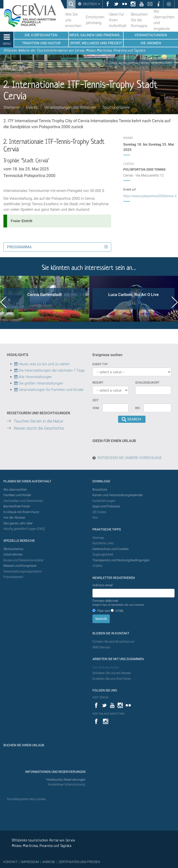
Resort (98, 383)
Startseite (12, 107)
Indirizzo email (102, 585)
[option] (44, 299)
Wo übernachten (15, 490)
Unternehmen (13, 554)
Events (32, 107)
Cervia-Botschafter (106, 668)
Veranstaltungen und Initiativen (70, 107)
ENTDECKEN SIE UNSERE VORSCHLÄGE (130, 458)
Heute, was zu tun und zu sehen (42, 364)
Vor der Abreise (14, 518)
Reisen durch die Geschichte (39, 428)
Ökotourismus (13, 549)
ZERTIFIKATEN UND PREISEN (79, 862)
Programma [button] (19, 247)
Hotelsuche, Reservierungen (66, 780)
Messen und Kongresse (20, 566)
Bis (138, 408)
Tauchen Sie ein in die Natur (39, 421)
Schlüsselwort (147, 383)
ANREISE (49, 862)
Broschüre (100, 490)
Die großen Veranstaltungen (40, 383)
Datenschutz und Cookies (111, 549)
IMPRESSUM (30, 862)
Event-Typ (100, 364)
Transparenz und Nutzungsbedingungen (121, 560)
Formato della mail (119, 603)
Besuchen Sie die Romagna (139, 20)
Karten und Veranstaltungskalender (118, 495)
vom (96, 408)
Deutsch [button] (91, 4)
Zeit (96, 400)
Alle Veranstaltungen (33, 377)
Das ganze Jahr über (18, 523)
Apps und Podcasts (106, 506)
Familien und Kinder (17, 495)
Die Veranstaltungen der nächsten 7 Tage (49, 370)
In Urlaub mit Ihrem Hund (21, 512)
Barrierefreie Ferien (17, 506)
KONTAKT (10, 862)
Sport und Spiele (116, 107)
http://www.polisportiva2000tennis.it (150, 196)
